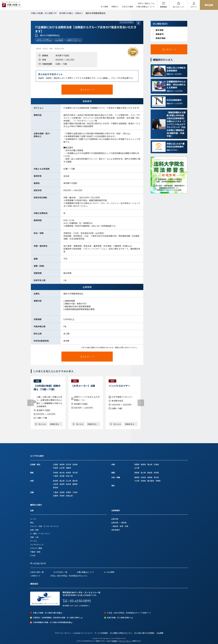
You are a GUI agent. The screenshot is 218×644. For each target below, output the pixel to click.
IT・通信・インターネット (40, 533)
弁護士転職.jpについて (145, 7)
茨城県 (56, 473)
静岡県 (75, 484)
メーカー (34, 519)
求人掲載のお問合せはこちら (121, 633)
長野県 (62, 484)
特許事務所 (116, 530)
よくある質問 (109, 572)
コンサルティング (37, 544)
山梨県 (56, 484)
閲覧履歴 (163, 7)
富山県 (62, 481)
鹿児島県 (151, 481)
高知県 (156, 473)
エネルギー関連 (36, 548)
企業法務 (115, 519)
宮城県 (75, 464)
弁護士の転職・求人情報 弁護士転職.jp (48, 613)
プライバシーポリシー (125, 641)
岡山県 (150, 464)
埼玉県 (75, 473)
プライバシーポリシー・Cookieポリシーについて (73, 633)
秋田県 (56, 468)
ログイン (194, 7)
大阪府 (75, 492)
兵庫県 (56, 496)
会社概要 (160, 633)
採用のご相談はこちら (146, 3)
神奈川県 (69, 476)
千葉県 (56, 476)
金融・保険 (34, 530)
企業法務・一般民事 (119, 522)
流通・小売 (34, 537)
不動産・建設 (35, 552)
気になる (179, 7)
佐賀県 (143, 477)
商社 (32, 522)
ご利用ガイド (35, 576)
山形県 (62, 468)
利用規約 (114, 641)
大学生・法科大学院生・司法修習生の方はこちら (69, 576)
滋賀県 (62, 492)
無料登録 (209, 5)
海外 (113, 485)
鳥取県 (137, 464)
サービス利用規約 (101, 633)
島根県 (143, 464)
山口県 (137, 468)
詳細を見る (55, 424)
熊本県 (156, 477)
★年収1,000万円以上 (44, 40)
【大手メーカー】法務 (83, 386)
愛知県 (56, 487)
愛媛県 (150, 473)
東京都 (62, 476)
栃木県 (62, 473)
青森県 (62, 464)
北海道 (56, 464)
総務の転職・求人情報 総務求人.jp (120, 617)
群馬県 (68, 473)
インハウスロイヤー (119, 386)
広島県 (156, 464)
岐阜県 (68, 484)
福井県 (75, 481)
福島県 (68, 468)
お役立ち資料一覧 (37, 572)
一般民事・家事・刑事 (120, 526)
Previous (31, 403)
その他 (33, 555)
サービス (34, 541)
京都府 (68, 492)
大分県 (137, 481)
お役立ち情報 (127, 7)
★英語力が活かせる (74, 40)
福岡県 (137, 477)
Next (141, 403)
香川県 (143, 473)
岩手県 (68, 464)
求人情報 (104, 7)
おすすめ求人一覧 (60, 572)
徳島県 (137, 473)
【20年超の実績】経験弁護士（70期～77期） (47, 387)
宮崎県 (143, 481)
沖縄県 (158, 481)
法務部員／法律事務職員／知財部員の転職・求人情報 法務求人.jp (58, 617)
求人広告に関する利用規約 (144, 633)
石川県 (68, 481)
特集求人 (115, 7)
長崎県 (150, 477)
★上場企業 (59, 40)
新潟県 (56, 481)
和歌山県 (69, 496)
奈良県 (62, 496)
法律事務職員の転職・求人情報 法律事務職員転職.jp (53, 622)
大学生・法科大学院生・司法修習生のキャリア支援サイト (129, 613)
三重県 (56, 492)
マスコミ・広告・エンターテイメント (45, 526)
